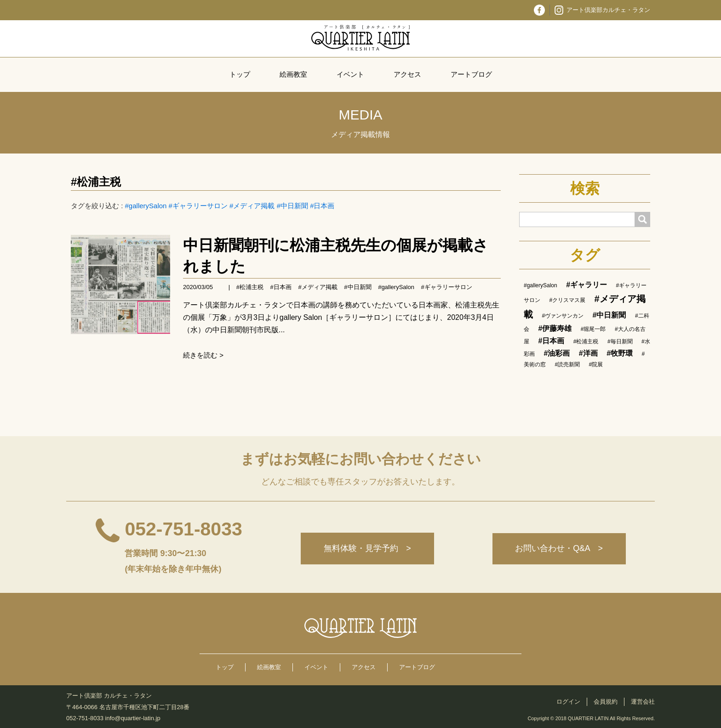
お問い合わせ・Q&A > (559, 549)
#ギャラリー (587, 285)
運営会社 (643, 702)
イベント (350, 74)
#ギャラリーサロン (198, 206)
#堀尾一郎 (593, 329)
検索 (585, 188)
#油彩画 (557, 353)
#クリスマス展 (567, 300)
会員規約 (606, 702)
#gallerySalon (146, 206)
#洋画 (588, 353)
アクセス (407, 74)
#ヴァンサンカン (563, 316)
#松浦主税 (96, 182)
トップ (240, 74)
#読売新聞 (567, 364)
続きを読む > (203, 355)
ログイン (568, 702)
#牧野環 (620, 353)
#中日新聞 (292, 206)
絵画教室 (293, 74)
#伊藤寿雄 (555, 328)
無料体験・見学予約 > (367, 549)
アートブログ (471, 74)
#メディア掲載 (252, 206)
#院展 (596, 364)
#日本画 (322, 206)
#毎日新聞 (620, 341)
